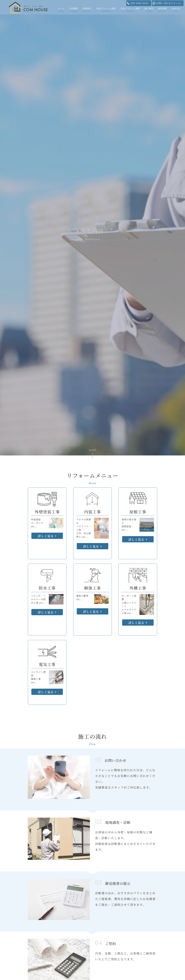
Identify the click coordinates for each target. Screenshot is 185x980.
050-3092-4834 (139, 3)
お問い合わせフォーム (168, 3)
